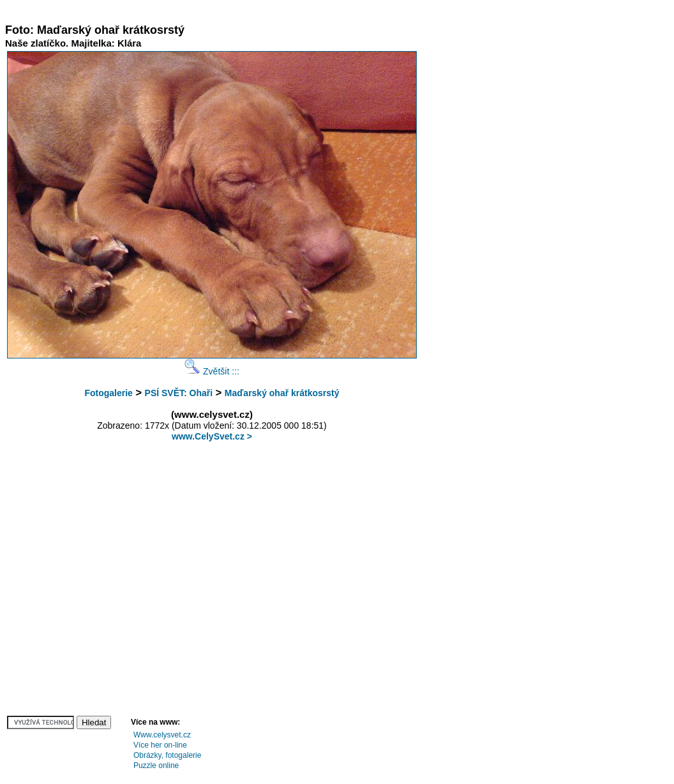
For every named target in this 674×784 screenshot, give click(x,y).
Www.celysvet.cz (162, 735)
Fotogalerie (108, 393)
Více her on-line (160, 745)
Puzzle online (156, 766)
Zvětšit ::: (212, 371)
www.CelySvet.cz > (212, 436)
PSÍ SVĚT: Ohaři (179, 393)
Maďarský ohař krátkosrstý (282, 393)
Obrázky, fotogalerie (168, 755)
